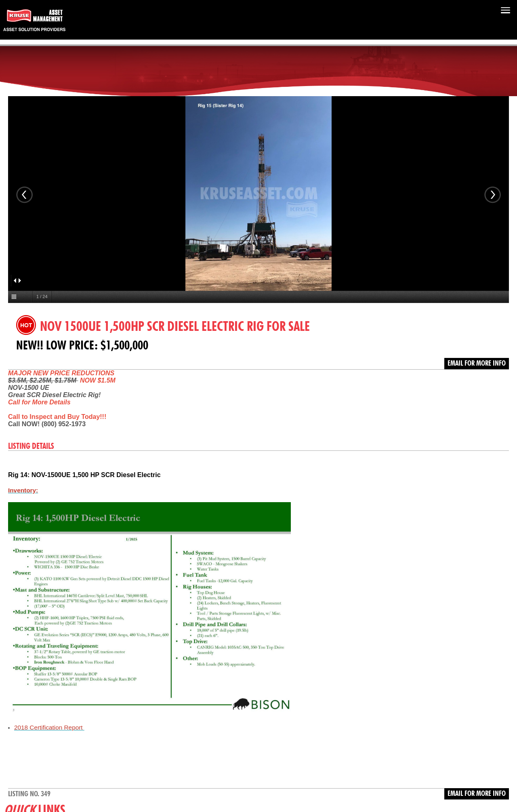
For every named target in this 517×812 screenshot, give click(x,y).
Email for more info (477, 364)
